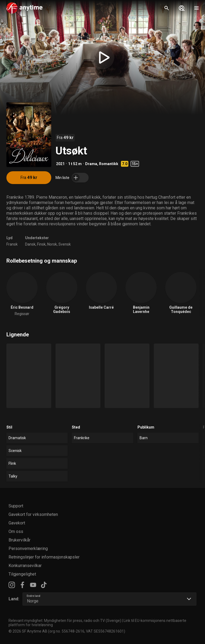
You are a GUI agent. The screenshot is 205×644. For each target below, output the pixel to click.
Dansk (30, 244)
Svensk (65, 244)
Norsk (52, 244)
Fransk (12, 244)
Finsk (41, 244)
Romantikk (109, 164)
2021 (60, 164)
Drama (91, 164)
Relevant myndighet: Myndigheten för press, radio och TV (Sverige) (65, 621)
